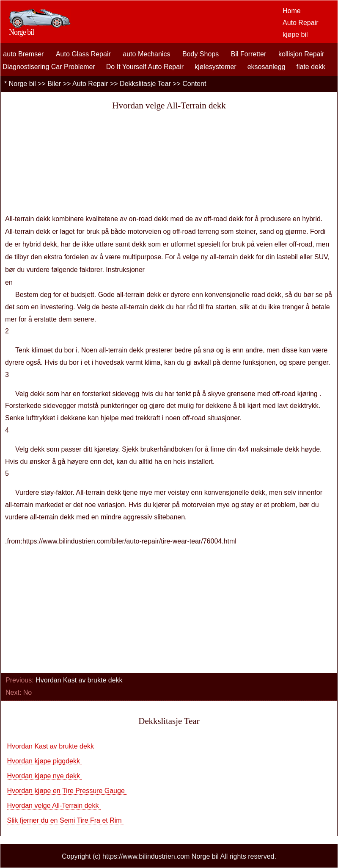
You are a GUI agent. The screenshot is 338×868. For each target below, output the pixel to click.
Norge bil (22, 84)
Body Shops (201, 54)
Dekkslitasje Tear (145, 84)
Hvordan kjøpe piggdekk (44, 761)
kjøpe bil (295, 35)
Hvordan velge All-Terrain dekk (54, 806)
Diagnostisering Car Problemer (49, 67)
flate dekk (311, 67)
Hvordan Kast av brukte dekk (80, 680)
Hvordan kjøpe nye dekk (44, 776)
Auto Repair (301, 23)
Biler (54, 84)
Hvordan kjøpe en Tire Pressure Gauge (67, 791)
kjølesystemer (216, 67)
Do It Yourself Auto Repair (145, 67)
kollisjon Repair (301, 54)
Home (292, 11)
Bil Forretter (249, 54)
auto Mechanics (146, 54)
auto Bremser (23, 54)
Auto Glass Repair (83, 54)
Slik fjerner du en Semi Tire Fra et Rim (65, 820)
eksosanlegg (267, 67)
